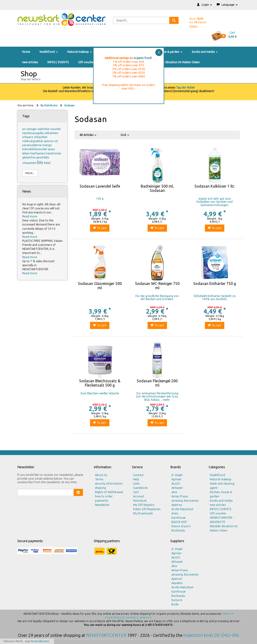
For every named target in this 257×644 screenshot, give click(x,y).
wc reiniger (30, 129)
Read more (30, 216)
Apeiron (177, 505)
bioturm (177, 600)
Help (136, 479)
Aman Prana (180, 496)
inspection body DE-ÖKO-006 (211, 635)
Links (136, 484)
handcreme (54, 153)
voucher (56, 129)
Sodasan (69, 105)
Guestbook (140, 488)
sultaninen (51, 133)
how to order (104, 496)
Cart (136, 492)
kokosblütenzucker (35, 149)
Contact (138, 475)
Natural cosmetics (126, 618)
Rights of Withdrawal (109, 492)
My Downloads (143, 513)
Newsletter (102, 505)
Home (26, 52)
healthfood (49, 52)
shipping (100, 488)
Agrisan (176, 479)
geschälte (43, 157)
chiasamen (30, 163)
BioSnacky (178, 530)
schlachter (41, 137)
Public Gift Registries (147, 509)
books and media (205, 52)
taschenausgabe (33, 133)
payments (101, 501)
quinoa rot (51, 141)
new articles (30, 62)
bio (41, 162)
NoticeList (140, 501)
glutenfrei (29, 157)
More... (30, 173)
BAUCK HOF (179, 522)
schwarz (28, 137)
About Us (101, 475)
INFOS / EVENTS (58, 62)
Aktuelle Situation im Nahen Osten (177, 62)
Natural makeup (80, 52)
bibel (47, 163)
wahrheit (44, 129)
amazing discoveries (185, 501)
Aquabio (177, 583)
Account (139, 496)
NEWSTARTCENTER (106, 635)
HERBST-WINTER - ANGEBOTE (222, 520)
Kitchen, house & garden (165, 52)
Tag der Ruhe (185, 88)
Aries (175, 513)
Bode (175, 604)
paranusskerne (32, 145)
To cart (100, 228)
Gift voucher (86, 62)
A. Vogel (177, 475)
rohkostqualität (33, 141)
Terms (99, 479)
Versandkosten (40, 641)
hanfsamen (38, 153)
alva (174, 492)
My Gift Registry (144, 505)
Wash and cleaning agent (222, 486)
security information (109, 484)
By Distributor (50, 105)
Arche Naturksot (183, 509)
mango (47, 145)
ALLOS (176, 484)
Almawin (177, 488)
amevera (146, 618)
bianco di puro (181, 526)
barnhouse (179, 518)
